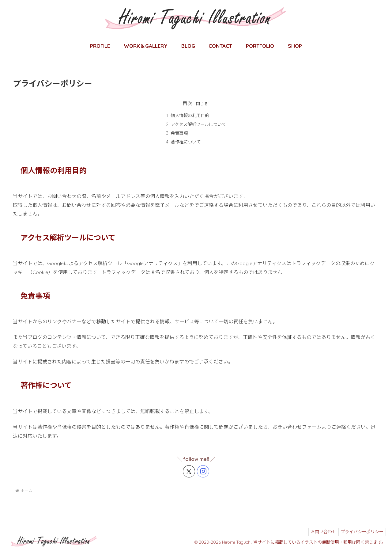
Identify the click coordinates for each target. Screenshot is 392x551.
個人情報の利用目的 (190, 116)
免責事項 (179, 133)
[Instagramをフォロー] (203, 471)
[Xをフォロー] (189, 471)
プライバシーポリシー (361, 532)
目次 (187, 103)
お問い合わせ (320, 532)
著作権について (186, 142)
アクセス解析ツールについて (198, 124)
